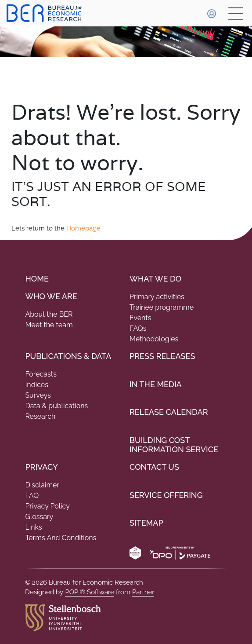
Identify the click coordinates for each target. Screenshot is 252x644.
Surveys (38, 395)
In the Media (156, 384)
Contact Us (154, 467)
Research (40, 416)
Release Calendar (169, 412)
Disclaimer (42, 485)
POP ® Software (90, 592)
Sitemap (146, 523)
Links (33, 527)
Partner (143, 592)
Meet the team (49, 325)
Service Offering (166, 495)
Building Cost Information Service (174, 445)
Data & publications (56, 406)
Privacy (41, 467)
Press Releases (162, 356)
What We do (155, 279)
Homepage (83, 228)
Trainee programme (162, 307)
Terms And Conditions (61, 538)
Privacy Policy (47, 506)
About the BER (49, 314)
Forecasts (41, 374)
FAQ (32, 496)
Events (140, 318)
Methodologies (154, 339)
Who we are (51, 296)
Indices (37, 385)
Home (37, 279)
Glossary (39, 517)
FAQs (138, 328)
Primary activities (157, 297)
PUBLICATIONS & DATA (68, 356)
